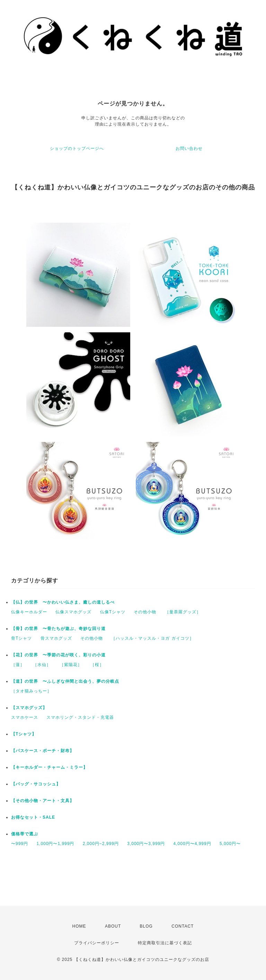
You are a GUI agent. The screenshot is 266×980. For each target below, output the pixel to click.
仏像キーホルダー (29, 612)
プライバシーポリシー (97, 943)
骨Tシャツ (21, 638)
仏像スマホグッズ (73, 612)
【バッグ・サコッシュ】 (36, 784)
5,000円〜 (230, 844)
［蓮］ (18, 665)
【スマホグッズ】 (29, 708)
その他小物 (145, 612)
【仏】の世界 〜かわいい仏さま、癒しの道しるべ (63, 602)
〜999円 (20, 844)
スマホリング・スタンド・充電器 (80, 717)
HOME (79, 926)
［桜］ (97, 665)
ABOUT (113, 926)
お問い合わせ (189, 148)
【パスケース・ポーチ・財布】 (43, 751)
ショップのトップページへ (77, 148)
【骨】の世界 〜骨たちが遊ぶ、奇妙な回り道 (58, 629)
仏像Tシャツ (113, 612)
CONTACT (183, 926)
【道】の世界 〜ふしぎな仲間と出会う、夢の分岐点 (65, 681)
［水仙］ (42, 665)
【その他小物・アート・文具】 (43, 801)
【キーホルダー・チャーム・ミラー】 (49, 767)
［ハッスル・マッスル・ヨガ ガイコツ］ (152, 638)
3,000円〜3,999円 (146, 844)
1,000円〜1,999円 (55, 844)
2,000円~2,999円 (101, 844)
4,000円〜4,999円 (192, 844)
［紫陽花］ (71, 665)
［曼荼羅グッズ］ (183, 612)
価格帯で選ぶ (25, 834)
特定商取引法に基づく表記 (165, 943)
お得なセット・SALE (33, 817)
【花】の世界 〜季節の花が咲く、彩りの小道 (58, 655)
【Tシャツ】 (24, 734)
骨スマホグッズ (56, 638)
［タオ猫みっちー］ (31, 691)
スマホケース (25, 717)
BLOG (146, 926)
